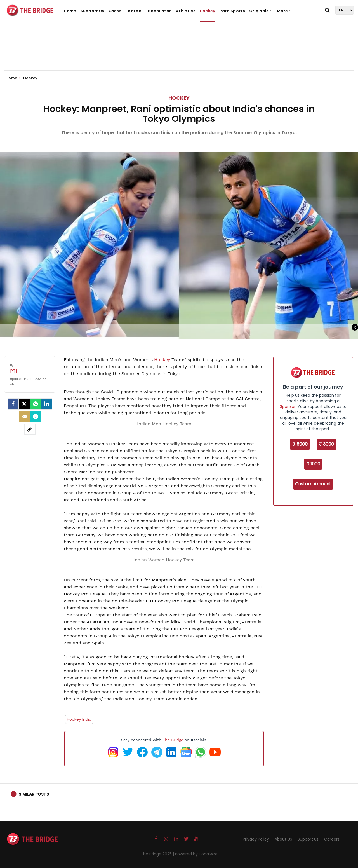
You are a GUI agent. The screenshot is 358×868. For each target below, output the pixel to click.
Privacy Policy (256, 839)
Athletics (186, 11)
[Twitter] (24, 404)
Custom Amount (313, 484)
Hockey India (79, 719)
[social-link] (30, 429)
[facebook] (13, 404)
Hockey (208, 11)
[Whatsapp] (36, 404)
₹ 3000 (326, 444)
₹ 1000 (313, 464)
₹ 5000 (300, 444)
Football (135, 11)
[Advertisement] (179, 53)
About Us (283, 839)
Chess (115, 11)
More (284, 11)
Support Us (92, 11)
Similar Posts (34, 794)
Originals (261, 11)
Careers (332, 839)
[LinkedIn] (47, 404)
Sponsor (288, 406)
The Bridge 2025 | (158, 854)
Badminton (160, 11)
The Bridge (173, 740)
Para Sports (232, 11)
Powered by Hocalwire (196, 854)
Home (70, 11)
